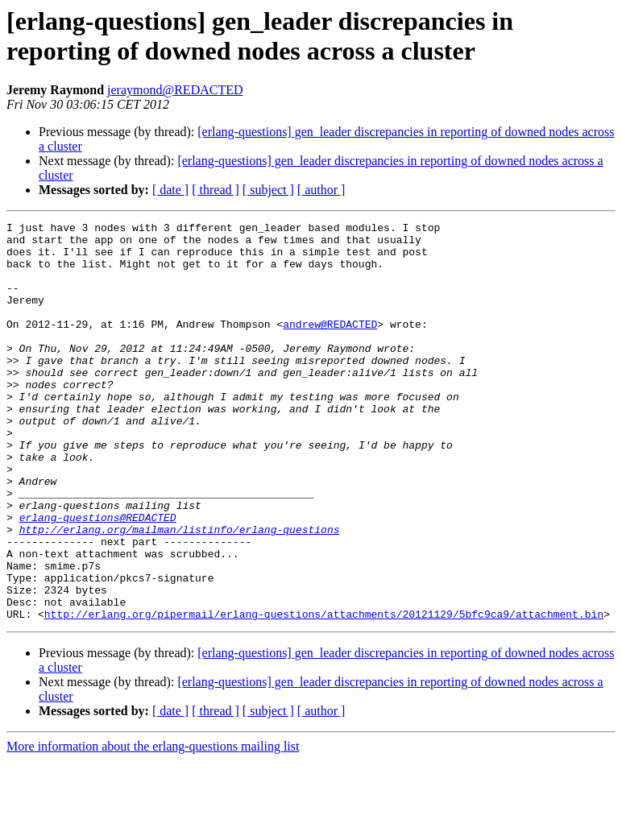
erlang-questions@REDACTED (98, 577)
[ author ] (321, 190)
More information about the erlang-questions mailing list (153, 826)
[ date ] (170, 190)
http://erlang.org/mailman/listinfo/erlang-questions (180, 592)
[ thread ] (216, 190)
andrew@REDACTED (330, 346)
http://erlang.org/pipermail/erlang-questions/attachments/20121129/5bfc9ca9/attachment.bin (324, 693)
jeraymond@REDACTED (175, 90)
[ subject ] (268, 190)
